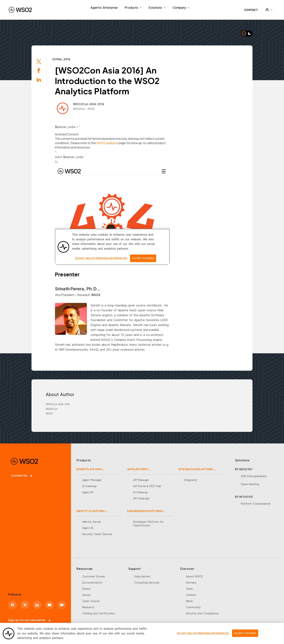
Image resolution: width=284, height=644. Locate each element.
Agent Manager (92, 480)
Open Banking (250, 484)
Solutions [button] (157, 8)
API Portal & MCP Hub (147, 486)
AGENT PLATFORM (89, 469)
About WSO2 (195, 576)
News (189, 601)
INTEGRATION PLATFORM (196, 469)
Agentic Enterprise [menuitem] (104, 8)
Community (193, 607)
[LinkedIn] (37, 605)
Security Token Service (97, 534)
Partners (191, 582)
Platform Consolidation (256, 504)
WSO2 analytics (107, 143)
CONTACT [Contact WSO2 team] (251, 10)
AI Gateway (89, 486)
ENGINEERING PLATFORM (145, 511)
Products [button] (133, 8)
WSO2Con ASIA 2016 (89, 104)
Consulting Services (147, 582)
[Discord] (62, 605)
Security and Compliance (202, 613)
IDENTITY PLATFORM (91, 511)
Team (190, 589)
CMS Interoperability (254, 476)
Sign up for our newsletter (29, 620)
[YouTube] (49, 605)
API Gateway (141, 498)
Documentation (92, 582)
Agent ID (88, 492)
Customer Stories (94, 576)
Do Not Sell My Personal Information (203, 633)
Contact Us (22, 475)
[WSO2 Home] (20, 10)
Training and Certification (99, 613)
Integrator (191, 480)
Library (86, 595)
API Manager (141, 480)
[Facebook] (12, 605)
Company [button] (181, 8)
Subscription (142, 576)
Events (86, 589)
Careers (191, 595)
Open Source (91, 601)
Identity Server (92, 522)
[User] (269, 10)
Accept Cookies (245, 633)
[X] (25, 605)
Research (88, 607)
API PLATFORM (137, 469)
